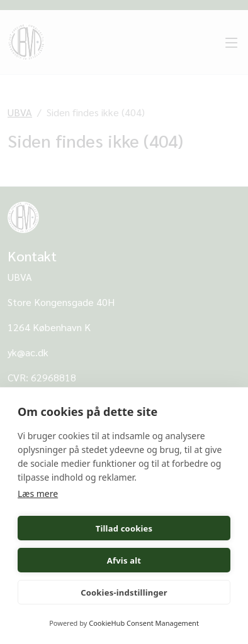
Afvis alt (124, 560)
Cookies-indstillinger (124, 592)
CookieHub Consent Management (144, 623)
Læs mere (38, 494)
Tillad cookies (124, 528)
